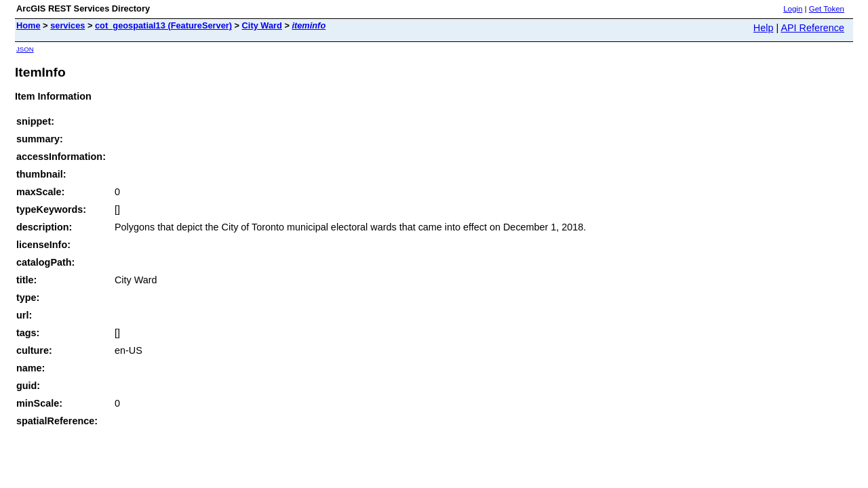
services (67, 25)
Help (764, 28)
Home (28, 25)
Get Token (827, 9)
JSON (25, 49)
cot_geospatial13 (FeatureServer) (163, 25)
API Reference (812, 28)
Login (793, 9)
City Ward (262, 25)
